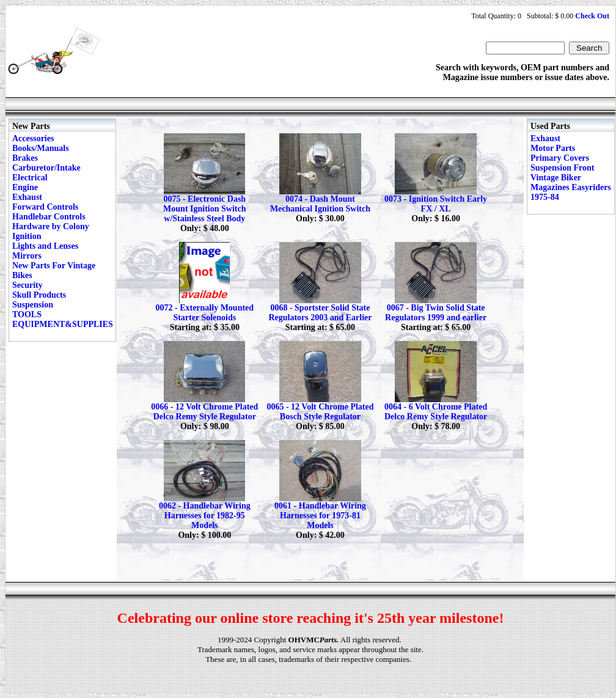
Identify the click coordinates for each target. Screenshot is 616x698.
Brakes (25, 158)
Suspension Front (562, 168)
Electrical (30, 178)
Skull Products (39, 295)
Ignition (27, 236)
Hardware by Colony (51, 226)
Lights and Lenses (45, 246)
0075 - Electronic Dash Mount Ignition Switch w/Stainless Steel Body (204, 209)
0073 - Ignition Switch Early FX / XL (436, 204)
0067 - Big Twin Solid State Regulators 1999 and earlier (436, 313)
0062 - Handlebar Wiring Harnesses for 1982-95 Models (205, 516)
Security (28, 285)
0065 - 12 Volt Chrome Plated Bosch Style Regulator (320, 412)
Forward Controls (45, 207)
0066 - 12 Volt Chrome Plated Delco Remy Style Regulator (204, 412)
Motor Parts (553, 148)
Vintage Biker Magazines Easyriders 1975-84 (571, 187)
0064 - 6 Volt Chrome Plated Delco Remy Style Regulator (436, 412)
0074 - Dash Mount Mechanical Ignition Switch (320, 204)
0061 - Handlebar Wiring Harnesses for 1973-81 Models (320, 516)
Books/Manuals (41, 148)
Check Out (592, 16)
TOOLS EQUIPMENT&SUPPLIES (63, 319)
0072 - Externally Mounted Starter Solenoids (204, 313)
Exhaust (27, 197)
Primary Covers (560, 158)
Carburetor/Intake (46, 168)
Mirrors (27, 256)
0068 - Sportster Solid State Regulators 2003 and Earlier (320, 313)
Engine (25, 187)
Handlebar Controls (49, 217)
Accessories (33, 138)
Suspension (33, 305)
